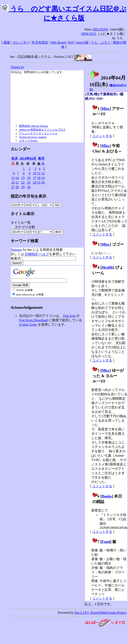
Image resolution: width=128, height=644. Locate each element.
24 (35, 182)
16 (29, 178)
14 (17, 178)
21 (17, 182)
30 (29, 187)
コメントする (102, 136)
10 (35, 173)
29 (23, 187)
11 (39, 173)
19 (43, 178)
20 (13, 182)
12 (43, 173)
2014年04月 (28, 158)
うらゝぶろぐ (101, 42)
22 (23, 182)
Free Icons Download (33, 320)
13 (13, 178)
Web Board (58, 42)
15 (23, 178)
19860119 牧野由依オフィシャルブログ (42, 130)
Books (107, 496)
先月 (15, 158)
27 (13, 187)
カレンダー (21, 42)
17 (35, 178)
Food (106, 542)
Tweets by (17, 67)
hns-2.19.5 (82, 613)
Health (107, 267)
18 (39, 178)
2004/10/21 (89, 34)
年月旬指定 (40, 42)
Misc (106, 109)
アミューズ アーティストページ (38, 133)
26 (43, 182)
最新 (7, 42)
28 (17, 187)
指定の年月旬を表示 (28, 196)
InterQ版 (82, 42)
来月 (41, 158)
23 (29, 182)
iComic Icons (28, 325)
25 (39, 182)
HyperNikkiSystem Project (108, 613)
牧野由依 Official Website (34, 126)
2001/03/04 (100, 29)
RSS (71, 42)
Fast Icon (69, 316)
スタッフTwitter (28, 141)
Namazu (16, 250)
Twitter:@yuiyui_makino (33, 137)
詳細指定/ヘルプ (37, 254)
